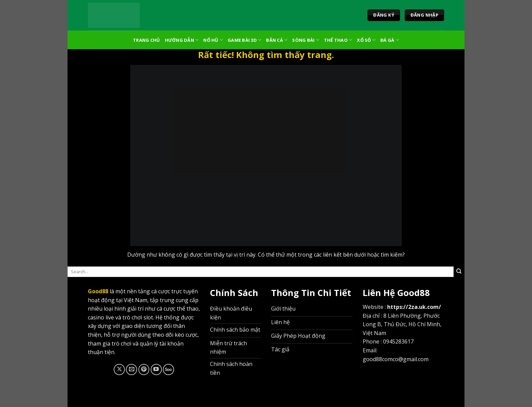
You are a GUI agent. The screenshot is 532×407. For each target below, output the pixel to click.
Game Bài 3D (244, 40)
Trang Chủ (146, 40)
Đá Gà (390, 40)
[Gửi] (459, 272)
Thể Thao (338, 40)
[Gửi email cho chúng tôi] (131, 369)
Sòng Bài (306, 40)
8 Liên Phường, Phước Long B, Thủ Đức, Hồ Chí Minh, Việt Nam (402, 324)
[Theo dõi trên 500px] (168, 369)
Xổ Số (366, 40)
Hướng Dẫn (182, 40)
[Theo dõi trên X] (119, 369)
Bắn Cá (277, 40)
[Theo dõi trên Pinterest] (144, 369)
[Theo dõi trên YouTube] (156, 369)
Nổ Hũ (213, 40)
